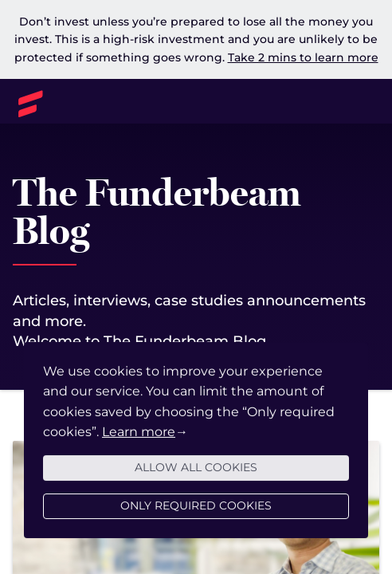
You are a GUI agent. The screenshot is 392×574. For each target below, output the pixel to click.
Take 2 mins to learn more (303, 57)
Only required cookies (196, 510)
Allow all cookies (196, 472)
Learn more (139, 436)
